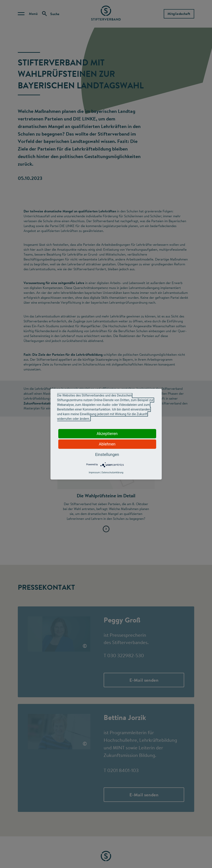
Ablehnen (107, 444)
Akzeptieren (107, 434)
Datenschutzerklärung (112, 473)
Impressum (94, 473)
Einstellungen (107, 454)
